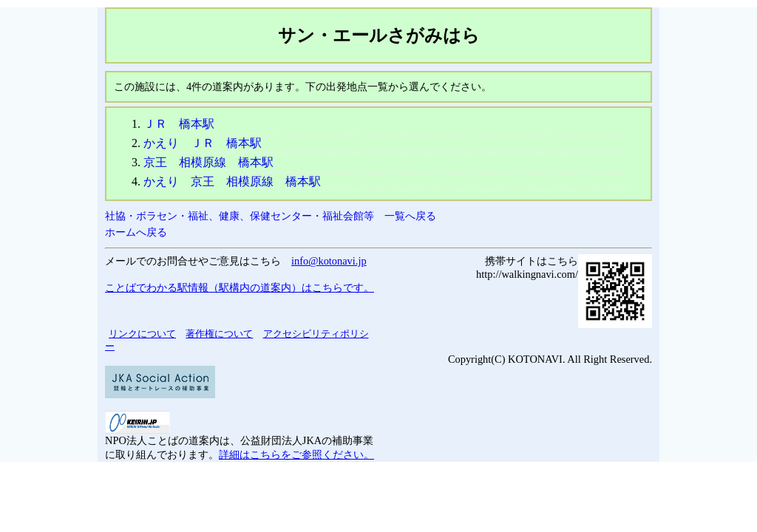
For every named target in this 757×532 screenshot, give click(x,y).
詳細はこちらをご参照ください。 (296, 454)
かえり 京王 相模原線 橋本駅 (232, 181)
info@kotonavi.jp (329, 261)
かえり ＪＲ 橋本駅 (203, 143)
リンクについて (142, 334)
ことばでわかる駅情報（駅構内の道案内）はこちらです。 (240, 287)
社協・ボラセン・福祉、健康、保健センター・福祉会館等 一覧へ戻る (271, 216)
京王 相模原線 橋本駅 (208, 162)
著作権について (219, 334)
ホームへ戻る (136, 232)
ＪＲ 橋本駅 (179, 124)
